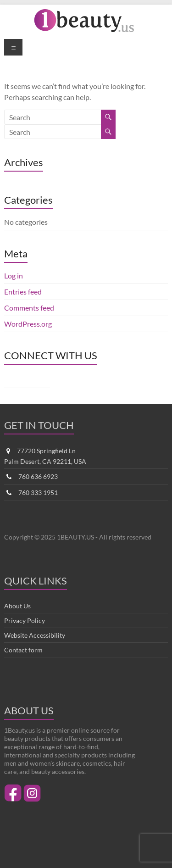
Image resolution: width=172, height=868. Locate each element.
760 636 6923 (38, 476)
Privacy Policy (25, 620)
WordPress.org (28, 324)
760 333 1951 (38, 492)
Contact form (23, 650)
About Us (17, 606)
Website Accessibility (35, 635)
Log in (14, 275)
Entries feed (23, 292)
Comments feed (29, 308)
